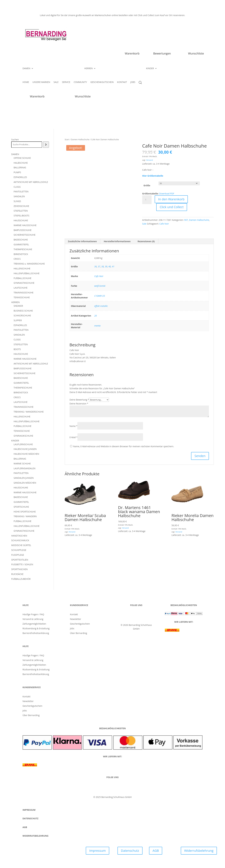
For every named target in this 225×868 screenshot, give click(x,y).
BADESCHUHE (21, 240)
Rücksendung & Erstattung (36, 629)
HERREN (89, 69)
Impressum (97, 851)
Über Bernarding (79, 633)
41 (113, 266)
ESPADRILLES (20, 177)
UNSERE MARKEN (41, 82)
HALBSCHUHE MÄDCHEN (26, 454)
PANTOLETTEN (21, 192)
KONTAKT (122, 82)
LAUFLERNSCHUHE (23, 444)
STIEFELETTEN (21, 211)
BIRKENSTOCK (21, 254)
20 (96, 316)
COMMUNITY (80, 82)
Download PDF (167, 194)
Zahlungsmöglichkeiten (34, 624)
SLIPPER (18, 320)
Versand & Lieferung (33, 619)
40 (110, 266)
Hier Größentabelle (153, 176)
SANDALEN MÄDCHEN (25, 483)
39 (106, 266)
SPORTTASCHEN (19, 569)
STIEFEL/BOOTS (21, 216)
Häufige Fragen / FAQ (33, 615)
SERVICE (66, 82)
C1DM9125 (100, 296)
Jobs (72, 629)
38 (103, 266)
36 (96, 266)
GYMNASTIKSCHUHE (24, 283)
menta (97, 326)
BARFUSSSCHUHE (22, 230)
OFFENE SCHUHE (22, 158)
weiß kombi (100, 286)
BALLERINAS (20, 167)
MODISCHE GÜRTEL (21, 545)
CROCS (17, 259)
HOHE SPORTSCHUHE (25, 512)
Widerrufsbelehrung (199, 851)
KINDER (150, 69)
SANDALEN (19, 196)
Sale (144, 224)
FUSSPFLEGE (18, 555)
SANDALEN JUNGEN (24, 478)
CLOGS (17, 187)
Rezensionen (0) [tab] (146, 241)
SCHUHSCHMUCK (20, 540)
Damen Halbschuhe (80, 139)
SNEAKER (18, 306)
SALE (56, 82)
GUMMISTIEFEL (21, 244)
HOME (26, 82)
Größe (147, 185)
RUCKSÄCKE (17, 574)
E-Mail (74, 437)
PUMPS (17, 172)
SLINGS (17, 201)
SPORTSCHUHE (21, 507)
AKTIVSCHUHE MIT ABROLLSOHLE (31, 182)
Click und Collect (172, 207)
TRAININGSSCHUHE (24, 293)
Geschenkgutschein (80, 624)
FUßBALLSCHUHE (22, 278)
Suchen (15, 140)
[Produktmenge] (147, 200)
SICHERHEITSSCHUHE (25, 235)
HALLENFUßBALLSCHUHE (27, 273)
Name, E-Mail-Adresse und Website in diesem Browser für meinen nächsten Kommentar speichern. (124, 446)
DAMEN (26, 69)
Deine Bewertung (79, 400)
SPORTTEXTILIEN (20, 560)
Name (74, 426)
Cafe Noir (164, 224)
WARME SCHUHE (22, 464)
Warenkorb (132, 53)
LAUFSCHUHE (21, 288)
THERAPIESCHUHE (23, 249)
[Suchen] (46, 145)
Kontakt (74, 615)
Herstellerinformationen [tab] (117, 241)
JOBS (133, 82)
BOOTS (17, 349)
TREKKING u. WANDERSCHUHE (29, 264)
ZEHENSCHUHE (21, 206)
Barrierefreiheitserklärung (36, 633)
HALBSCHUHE (21, 163)
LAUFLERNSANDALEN (25, 468)
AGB (156, 851)
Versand (149, 160)
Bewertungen (162, 53)
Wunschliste (196, 53)
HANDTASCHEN (19, 536)
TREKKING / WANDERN (25, 516)
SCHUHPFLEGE (19, 550)
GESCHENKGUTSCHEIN (102, 82)
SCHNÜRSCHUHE (22, 315)
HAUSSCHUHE (21, 220)
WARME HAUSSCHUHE (25, 225)
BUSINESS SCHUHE (23, 311)
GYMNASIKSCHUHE (23, 436)
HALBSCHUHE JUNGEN (25, 449)
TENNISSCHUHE (22, 297)
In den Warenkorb (171, 199)
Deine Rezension (79, 404)
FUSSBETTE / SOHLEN (22, 564)
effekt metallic (101, 306)
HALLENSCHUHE (22, 268)
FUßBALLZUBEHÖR (21, 579)
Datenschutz (130, 851)
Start (67, 139)
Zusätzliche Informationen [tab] (82, 241)
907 (186, 220)
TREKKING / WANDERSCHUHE (29, 412)
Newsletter (76, 619)
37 (99, 266)
